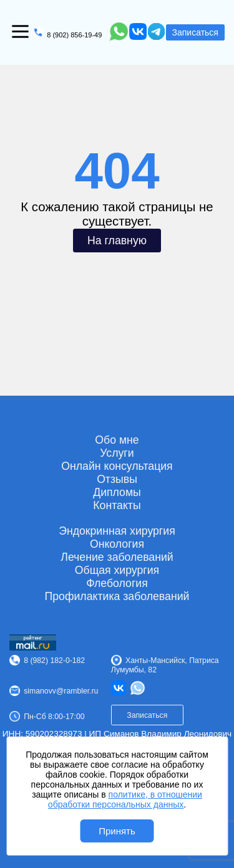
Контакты (117, 505)
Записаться (195, 32)
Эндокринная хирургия (117, 531)
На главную (117, 241)
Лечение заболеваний (117, 557)
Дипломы (117, 492)
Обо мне (117, 440)
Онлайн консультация (117, 466)
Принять (117, 831)
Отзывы (117, 479)
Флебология (117, 583)
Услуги (117, 453)
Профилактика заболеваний (117, 596)
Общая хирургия (117, 570)
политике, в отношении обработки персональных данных (125, 799)
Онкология (117, 544)
